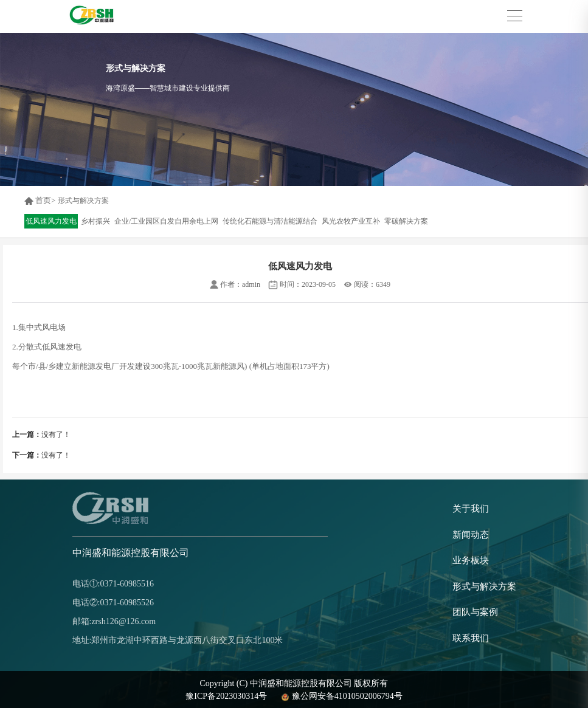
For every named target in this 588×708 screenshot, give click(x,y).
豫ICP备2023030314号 (226, 696)
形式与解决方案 (83, 201)
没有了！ (41, 435)
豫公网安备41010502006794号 (341, 696)
